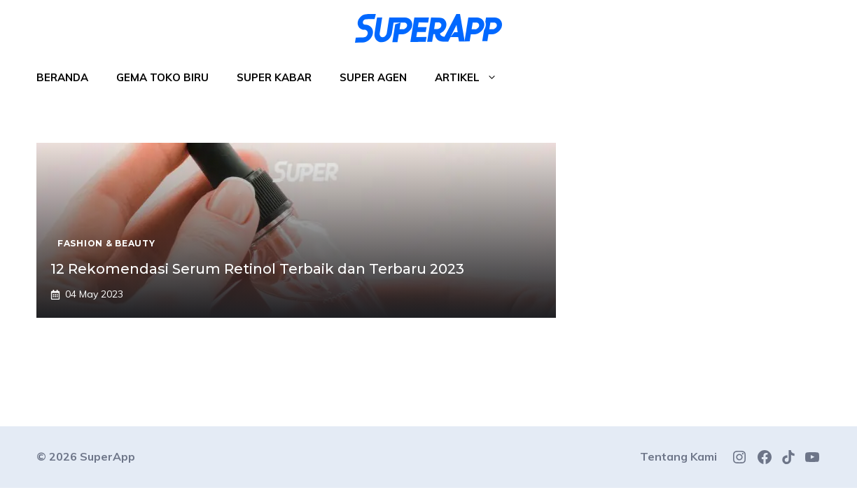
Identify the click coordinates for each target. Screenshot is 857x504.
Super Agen (373, 77)
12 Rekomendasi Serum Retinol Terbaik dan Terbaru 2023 (257, 269)
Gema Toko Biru (162, 77)
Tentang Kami (678, 456)
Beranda (62, 77)
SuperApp (107, 456)
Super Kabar (274, 77)
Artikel (473, 78)
